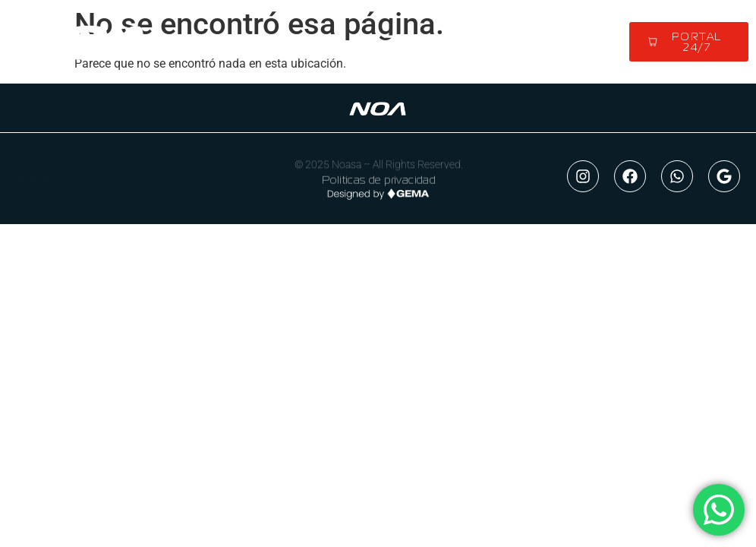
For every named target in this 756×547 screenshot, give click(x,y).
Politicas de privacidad (379, 180)
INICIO (33, 159)
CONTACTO (47, 192)
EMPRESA (44, 175)
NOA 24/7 (43, 209)
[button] (391, 42)
